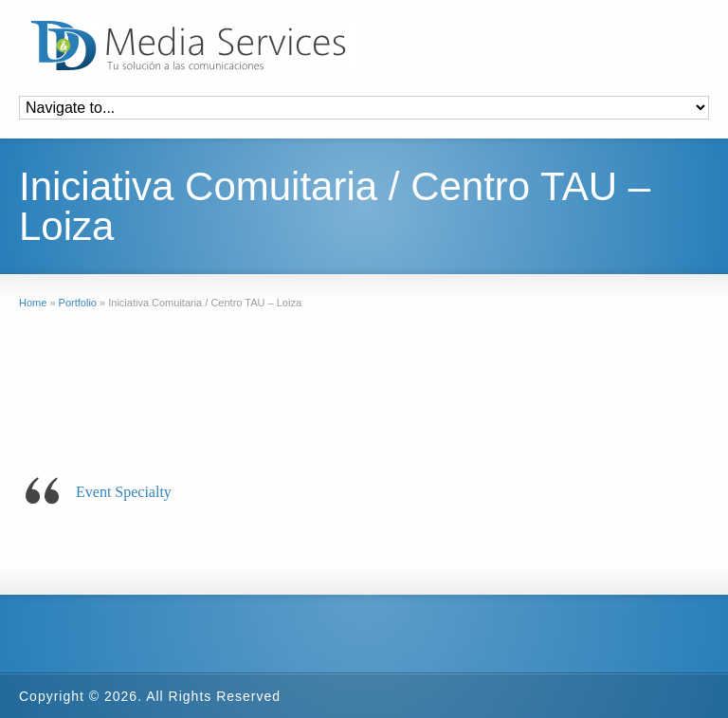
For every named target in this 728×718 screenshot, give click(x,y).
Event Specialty (124, 492)
